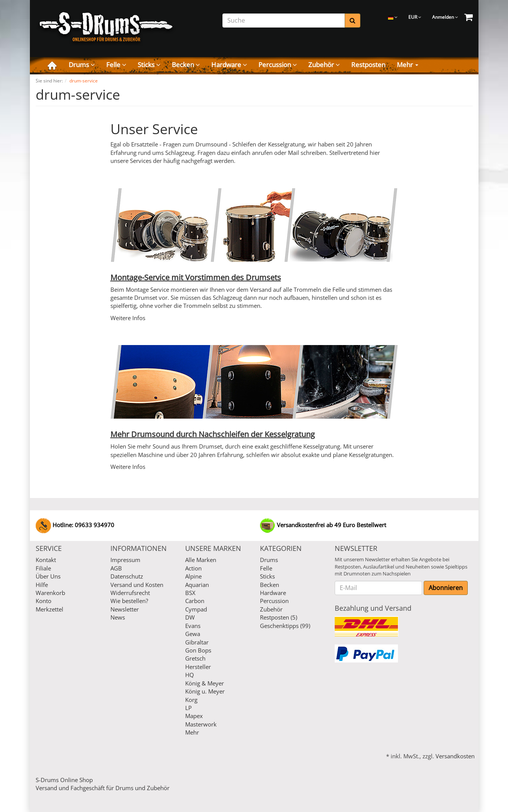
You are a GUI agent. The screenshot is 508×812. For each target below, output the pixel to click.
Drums (82, 65)
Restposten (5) (279, 617)
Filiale (43, 568)
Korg (191, 700)
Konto (44, 601)
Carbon (195, 601)
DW (190, 617)
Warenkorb (50, 593)
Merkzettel (49, 609)
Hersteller (198, 667)
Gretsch (195, 658)
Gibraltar (197, 642)
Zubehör (324, 65)
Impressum (125, 560)
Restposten (368, 65)
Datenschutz (127, 576)
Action (193, 568)
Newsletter (125, 609)
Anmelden (445, 17)
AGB (116, 568)
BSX (190, 593)
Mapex (194, 716)
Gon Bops (198, 650)
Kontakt (46, 560)
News (118, 617)
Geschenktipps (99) (285, 626)
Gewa (193, 634)
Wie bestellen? (129, 601)
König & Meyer (205, 683)
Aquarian (197, 585)
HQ (190, 675)
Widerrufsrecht (130, 593)
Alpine (193, 576)
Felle (116, 65)
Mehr (408, 65)
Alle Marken (201, 560)
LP (188, 708)
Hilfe (42, 585)
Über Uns (48, 576)
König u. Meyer (205, 691)
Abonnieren (446, 588)
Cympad (196, 609)
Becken (186, 65)
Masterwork (201, 724)
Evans (193, 626)
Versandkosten (455, 756)
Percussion (278, 65)
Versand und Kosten (137, 585)
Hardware (229, 65)
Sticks (149, 65)
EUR (415, 17)
